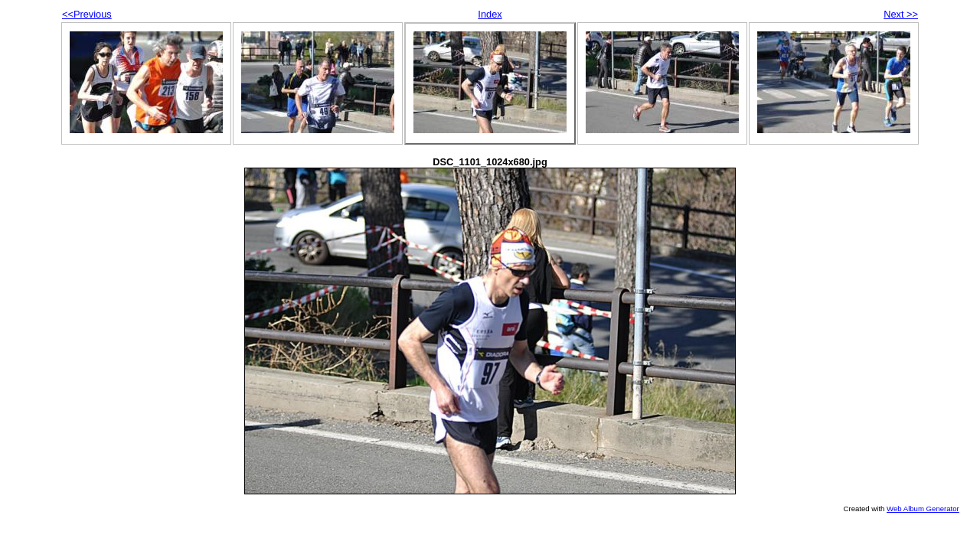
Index (490, 14)
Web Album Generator (923, 509)
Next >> (901, 14)
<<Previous (87, 14)
